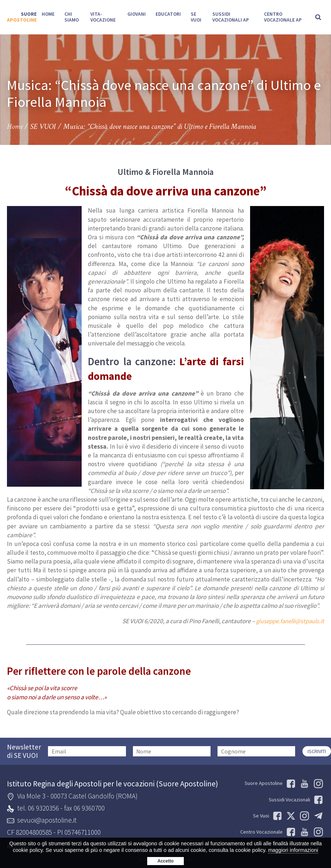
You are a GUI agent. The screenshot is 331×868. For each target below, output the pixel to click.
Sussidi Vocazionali (296, 800)
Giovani (137, 14)
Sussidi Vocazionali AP (230, 17)
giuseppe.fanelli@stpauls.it (288, 621)
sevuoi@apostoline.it (47, 820)
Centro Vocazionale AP (283, 17)
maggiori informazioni (293, 850)
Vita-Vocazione (103, 17)
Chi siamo (72, 17)
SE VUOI (196, 17)
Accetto (165, 861)
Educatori (168, 14)
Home (48, 14)
